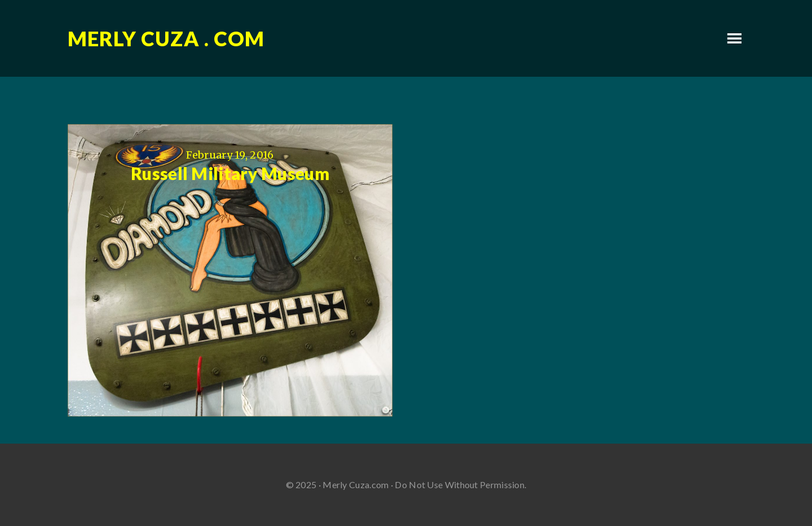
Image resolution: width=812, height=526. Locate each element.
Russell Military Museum (230, 173)
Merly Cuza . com (166, 38)
